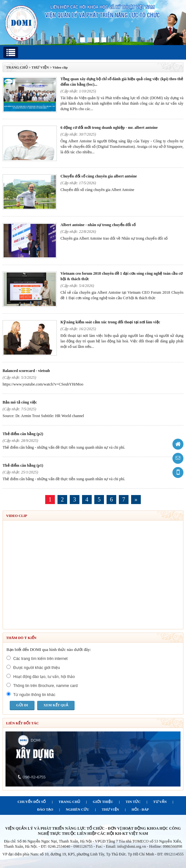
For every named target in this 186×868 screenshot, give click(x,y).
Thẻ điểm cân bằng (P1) (23, 465)
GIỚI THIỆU (103, 802)
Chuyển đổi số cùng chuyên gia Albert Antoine (99, 176)
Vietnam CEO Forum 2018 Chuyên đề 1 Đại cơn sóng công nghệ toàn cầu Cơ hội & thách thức (121, 276)
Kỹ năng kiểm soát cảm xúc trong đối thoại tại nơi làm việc (110, 322)
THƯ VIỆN (110, 809)
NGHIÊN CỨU (77, 809)
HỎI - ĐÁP (140, 809)
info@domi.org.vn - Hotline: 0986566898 (150, 846)
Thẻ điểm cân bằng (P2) (23, 434)
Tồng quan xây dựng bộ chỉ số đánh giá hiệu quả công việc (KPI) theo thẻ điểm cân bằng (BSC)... (122, 82)
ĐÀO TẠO (45, 809)
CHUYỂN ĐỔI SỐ (32, 802)
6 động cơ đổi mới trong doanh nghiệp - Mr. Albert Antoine (109, 128)
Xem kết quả (56, 705)
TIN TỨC (133, 802)
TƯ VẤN (160, 802)
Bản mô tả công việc (20, 402)
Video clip (60, 67)
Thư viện (40, 67)
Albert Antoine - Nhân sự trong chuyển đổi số (98, 225)
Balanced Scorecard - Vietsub (26, 371)
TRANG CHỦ (17, 67)
